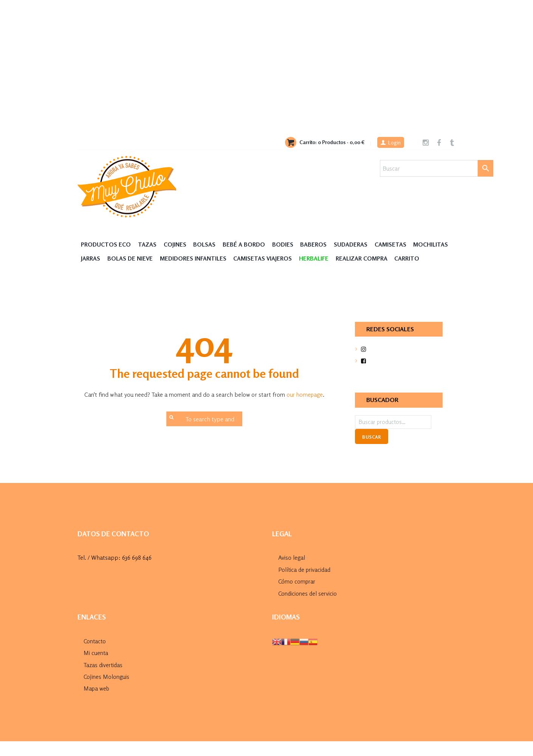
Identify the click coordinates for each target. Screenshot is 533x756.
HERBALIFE (362, 259)
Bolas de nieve (174, 259)
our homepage (305, 410)
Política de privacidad (306, 585)
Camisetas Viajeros (309, 259)
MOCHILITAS (99, 259)
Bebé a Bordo (246, 244)
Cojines (177, 244)
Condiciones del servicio (308, 608)
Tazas (149, 244)
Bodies (286, 244)
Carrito (94, 273)
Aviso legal (292, 573)
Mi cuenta (96, 668)
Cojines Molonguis (107, 691)
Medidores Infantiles (239, 259)
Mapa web (97, 703)
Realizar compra (411, 259)
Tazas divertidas (104, 680)
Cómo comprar (298, 596)
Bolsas (206, 244)
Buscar (371, 453)
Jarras (134, 259)
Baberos (318, 244)
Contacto (95, 656)
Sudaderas (356, 244)
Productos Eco (107, 244)
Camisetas (396, 244)
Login (393, 143)
